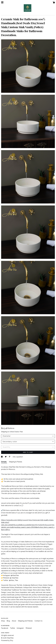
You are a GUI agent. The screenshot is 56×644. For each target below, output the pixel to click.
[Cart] (54, 3)
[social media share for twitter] (6, 457)
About (14, 621)
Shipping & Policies (16, 462)
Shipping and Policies (26, 621)
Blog (8, 621)
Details (4, 462)
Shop (3, 621)
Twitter (13, 628)
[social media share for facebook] (2, 457)
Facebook (5, 628)
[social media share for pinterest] (10, 457)
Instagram (20, 628)
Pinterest (29, 628)
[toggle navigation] (2, 2)
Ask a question (18, 457)
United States (14, 432)
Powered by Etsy (7, 640)
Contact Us (38, 621)
